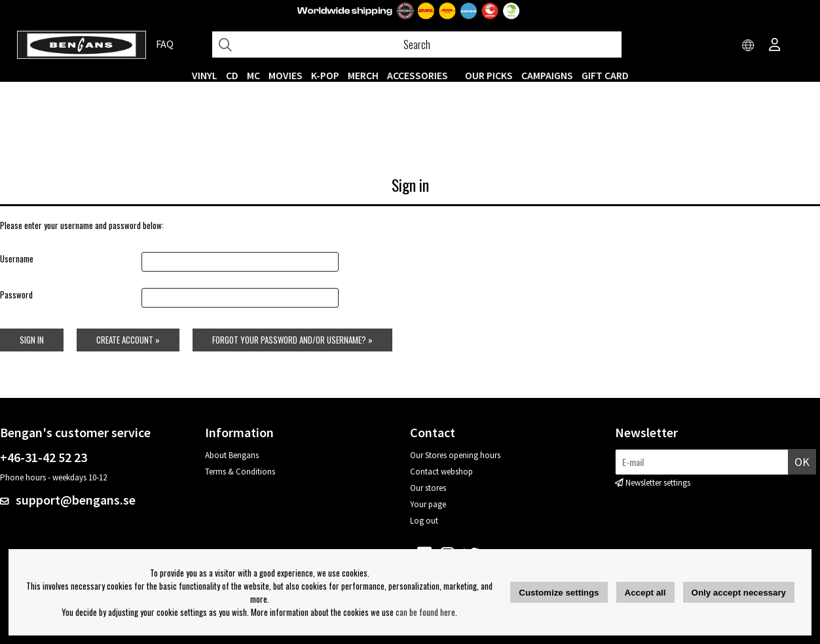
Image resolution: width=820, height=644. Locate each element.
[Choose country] (749, 46)
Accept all (645, 593)
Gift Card (605, 75)
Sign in (32, 340)
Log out (424, 521)
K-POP (325, 75)
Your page (428, 504)
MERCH (363, 75)
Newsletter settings (658, 483)
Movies (286, 75)
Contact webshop (441, 472)
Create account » (128, 340)
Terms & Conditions (240, 472)
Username (17, 259)
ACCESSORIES (418, 75)
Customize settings (559, 593)
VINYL (205, 75)
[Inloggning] (775, 46)
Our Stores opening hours (455, 455)
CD (232, 75)
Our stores (428, 488)
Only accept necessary (739, 593)
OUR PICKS (489, 75)
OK (802, 462)
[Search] (417, 45)
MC (253, 75)
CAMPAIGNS (547, 75)
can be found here (425, 612)
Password (16, 295)
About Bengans (232, 455)
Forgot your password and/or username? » (292, 340)
